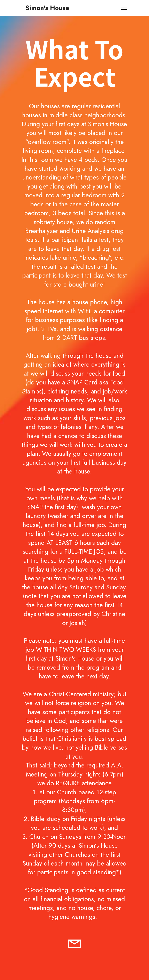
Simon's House (47, 8)
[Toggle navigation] (124, 8)
